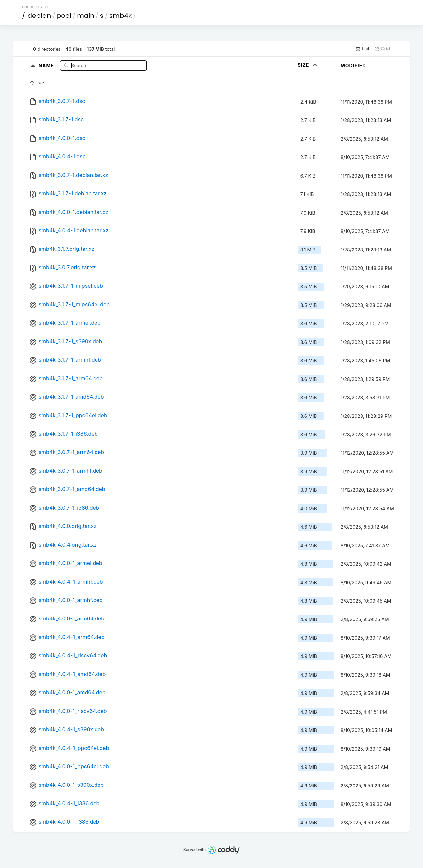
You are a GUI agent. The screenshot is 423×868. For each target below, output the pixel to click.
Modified (353, 66)
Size (308, 65)
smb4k (120, 16)
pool (64, 16)
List (362, 49)
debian (39, 16)
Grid (382, 49)
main (86, 16)
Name (47, 65)
